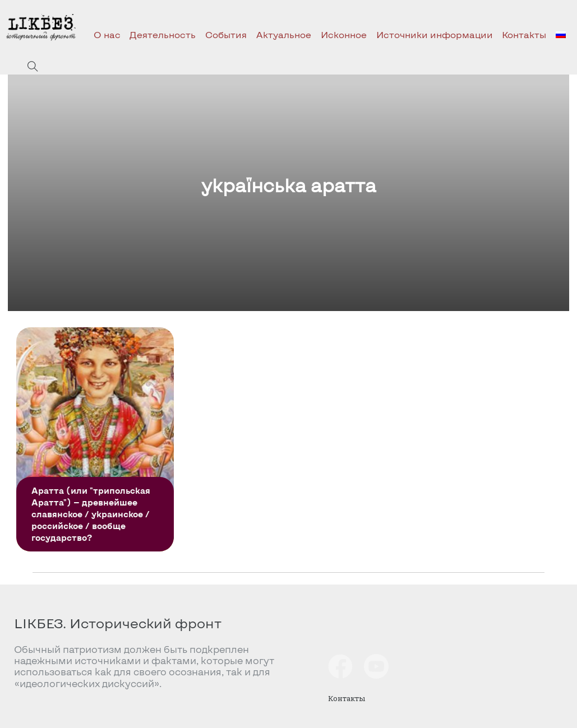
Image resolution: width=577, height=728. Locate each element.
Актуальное (284, 34)
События (226, 34)
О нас (107, 34)
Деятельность (163, 34)
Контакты (524, 34)
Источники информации (435, 34)
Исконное (344, 34)
